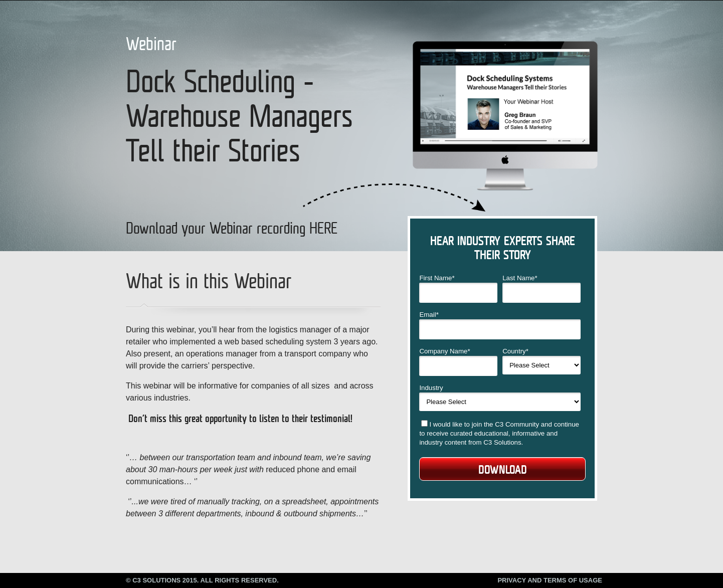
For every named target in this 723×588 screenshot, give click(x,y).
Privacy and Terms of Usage (550, 580)
